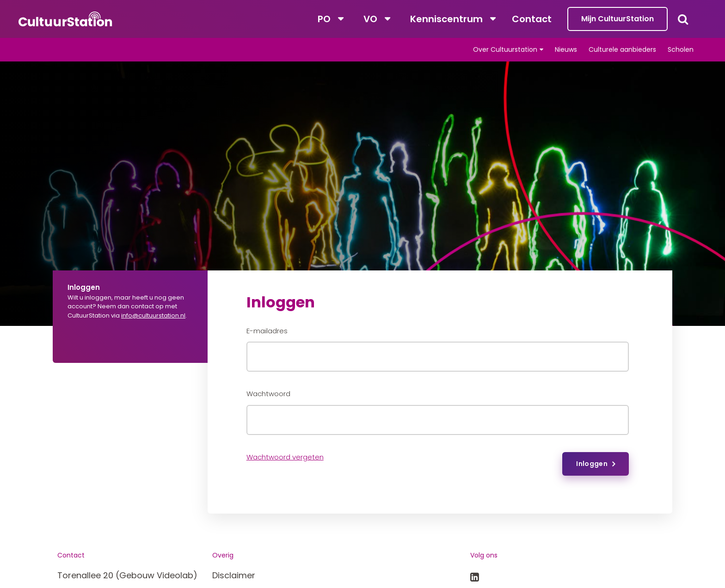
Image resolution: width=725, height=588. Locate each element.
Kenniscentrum (446, 19)
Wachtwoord (268, 394)
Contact (532, 19)
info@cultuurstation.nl (153, 315)
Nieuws (566, 49)
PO (324, 19)
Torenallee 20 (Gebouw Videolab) (127, 575)
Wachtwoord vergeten (285, 457)
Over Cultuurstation (505, 49)
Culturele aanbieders (622, 49)
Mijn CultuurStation (617, 19)
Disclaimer (234, 575)
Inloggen (592, 464)
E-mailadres (267, 331)
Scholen (681, 49)
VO (370, 19)
